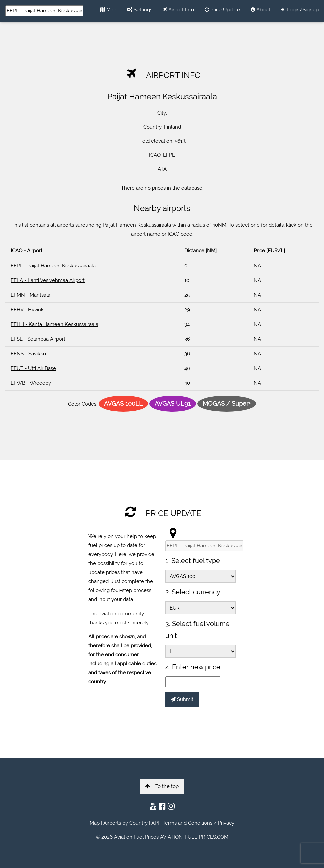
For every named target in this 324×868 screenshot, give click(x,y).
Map (108, 10)
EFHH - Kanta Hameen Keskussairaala (54, 324)
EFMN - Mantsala (30, 295)
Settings (140, 10)
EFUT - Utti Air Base (33, 368)
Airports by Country (125, 823)
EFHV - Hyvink (27, 310)
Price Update (222, 10)
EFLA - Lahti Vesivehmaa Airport (48, 280)
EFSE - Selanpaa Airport (38, 339)
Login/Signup (300, 10)
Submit (182, 699)
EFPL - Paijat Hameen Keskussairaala (53, 266)
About (260, 10)
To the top (162, 786)
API (155, 823)
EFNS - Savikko (28, 354)
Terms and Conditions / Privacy (198, 823)
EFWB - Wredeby (31, 383)
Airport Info (178, 10)
